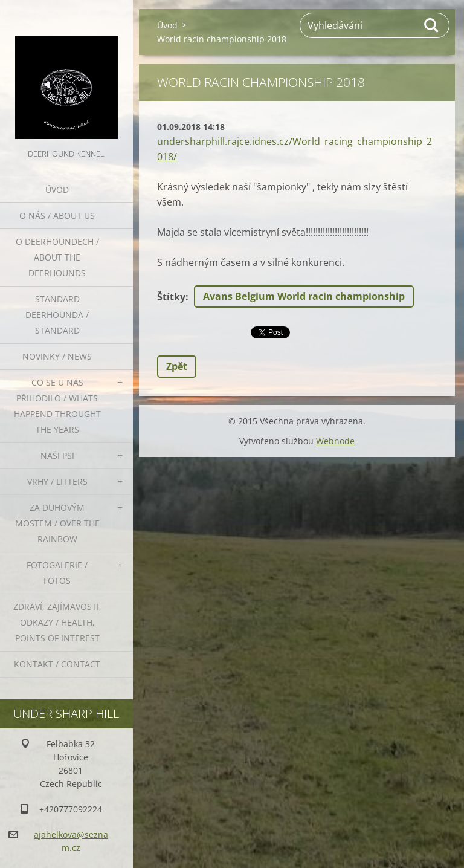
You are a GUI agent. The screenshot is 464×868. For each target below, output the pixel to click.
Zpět (177, 366)
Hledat (432, 25)
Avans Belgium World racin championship (304, 296)
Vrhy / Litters (57, 481)
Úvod (57, 189)
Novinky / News (57, 356)
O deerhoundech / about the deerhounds (57, 257)
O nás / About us (57, 215)
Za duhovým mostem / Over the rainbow (57, 523)
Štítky (171, 297)
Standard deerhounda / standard (57, 315)
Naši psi (57, 455)
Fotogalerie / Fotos (57, 573)
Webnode (335, 441)
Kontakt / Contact (57, 664)
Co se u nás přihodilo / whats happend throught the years (57, 406)
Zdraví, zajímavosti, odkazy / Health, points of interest (57, 622)
